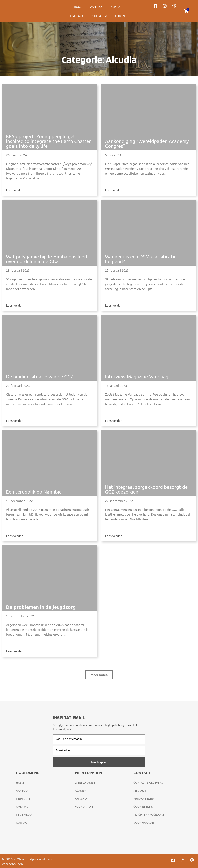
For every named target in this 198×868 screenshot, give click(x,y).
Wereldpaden (85, 782)
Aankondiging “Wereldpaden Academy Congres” (147, 144)
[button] (99, 675)
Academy (81, 790)
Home (78, 7)
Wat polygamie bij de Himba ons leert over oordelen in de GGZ (47, 259)
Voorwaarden (144, 822)
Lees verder (14, 190)
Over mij (76, 16)
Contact (121, 16)
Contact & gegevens (148, 782)
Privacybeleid (144, 798)
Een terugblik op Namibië (34, 492)
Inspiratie (117, 7)
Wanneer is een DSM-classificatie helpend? (141, 259)
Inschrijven (99, 762)
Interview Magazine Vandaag (137, 376)
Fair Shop (82, 798)
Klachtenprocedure (149, 814)
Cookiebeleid (143, 806)
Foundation (84, 806)
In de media (99, 16)
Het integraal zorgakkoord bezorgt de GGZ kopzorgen (146, 489)
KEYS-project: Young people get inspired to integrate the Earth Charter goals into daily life (48, 141)
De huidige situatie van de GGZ (40, 376)
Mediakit (140, 790)
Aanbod (96, 7)
